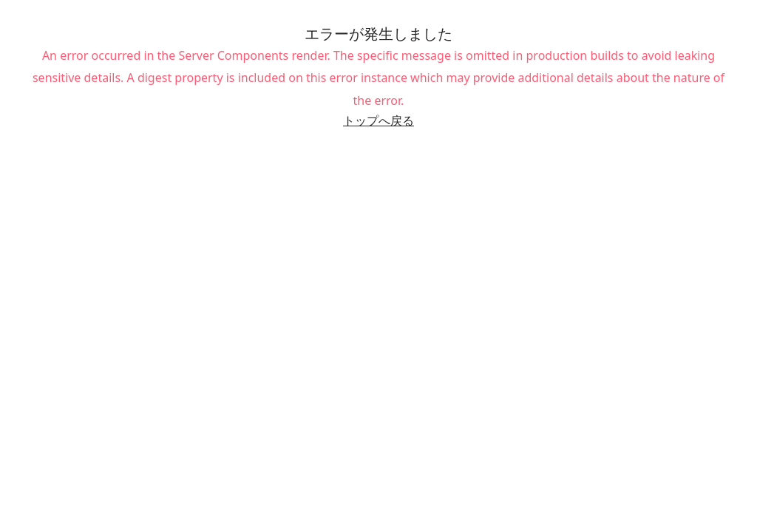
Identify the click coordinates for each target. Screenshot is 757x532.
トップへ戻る (378, 120)
